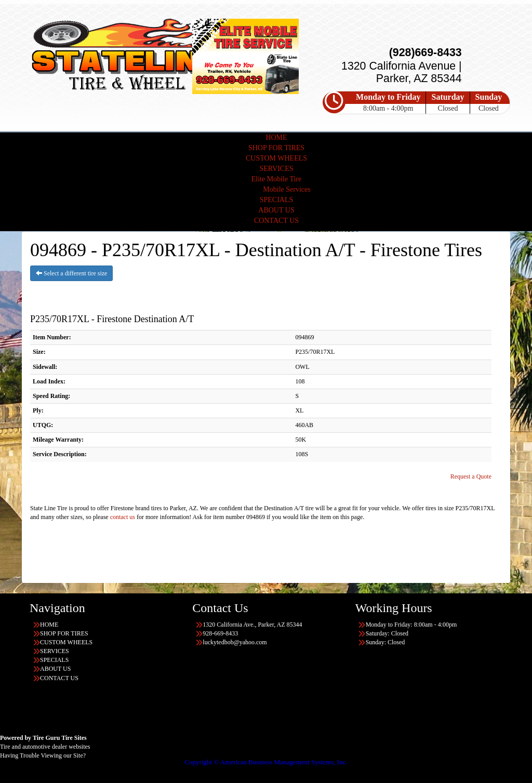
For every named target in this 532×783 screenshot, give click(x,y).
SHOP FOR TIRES (276, 148)
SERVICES (276, 169)
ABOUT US (276, 210)
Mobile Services (287, 189)
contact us (123, 517)
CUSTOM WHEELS (276, 158)
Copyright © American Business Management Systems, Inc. (266, 762)
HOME (276, 137)
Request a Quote (471, 476)
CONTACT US (276, 221)
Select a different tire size (71, 273)
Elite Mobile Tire (276, 179)
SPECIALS (277, 200)
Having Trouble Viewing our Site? (43, 755)
